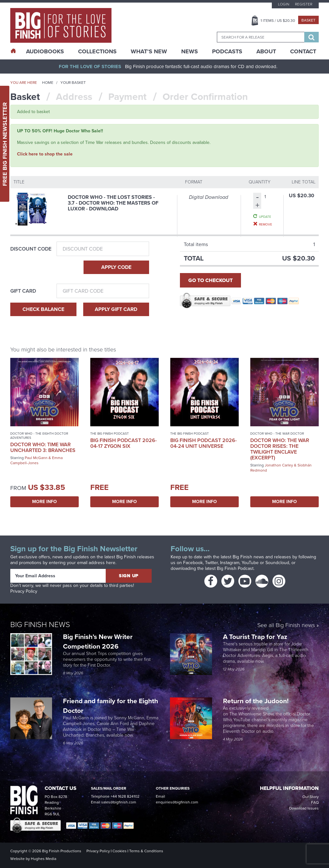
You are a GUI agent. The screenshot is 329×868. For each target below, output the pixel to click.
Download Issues (304, 808)
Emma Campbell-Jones (36, 460)
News (190, 51)
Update (265, 217)
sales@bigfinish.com (119, 802)
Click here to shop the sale (45, 154)
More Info (44, 502)
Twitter (211, 563)
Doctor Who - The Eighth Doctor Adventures (39, 436)
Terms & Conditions (146, 851)
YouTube (250, 563)
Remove (266, 224)
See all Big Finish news (286, 626)
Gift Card (23, 291)
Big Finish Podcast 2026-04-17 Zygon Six (124, 443)
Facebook (193, 563)
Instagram (230, 563)
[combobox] (261, 37)
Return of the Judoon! (257, 701)
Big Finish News (40, 624)
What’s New (149, 51)
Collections (97, 51)
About (266, 51)
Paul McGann (36, 458)
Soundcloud (277, 563)
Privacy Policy (24, 591)
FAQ (315, 802)
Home (48, 83)
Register (304, 4)
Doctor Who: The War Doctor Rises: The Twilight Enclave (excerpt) (280, 449)
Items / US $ (278, 21)
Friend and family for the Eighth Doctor (111, 706)
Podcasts (227, 51)
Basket (308, 20)
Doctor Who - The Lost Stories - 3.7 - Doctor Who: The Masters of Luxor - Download (113, 203)
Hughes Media (44, 859)
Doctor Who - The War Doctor (277, 434)
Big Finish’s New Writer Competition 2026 (98, 641)
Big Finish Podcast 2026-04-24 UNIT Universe (204, 443)
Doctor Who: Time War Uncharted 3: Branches (43, 447)
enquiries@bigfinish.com (177, 802)
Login (284, 4)
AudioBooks (45, 51)
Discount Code (31, 249)
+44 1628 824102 (125, 796)
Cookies (120, 851)
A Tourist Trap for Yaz (255, 637)
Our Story (311, 797)
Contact (303, 51)
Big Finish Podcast (235, 568)
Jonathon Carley (279, 465)
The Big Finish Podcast (110, 434)
